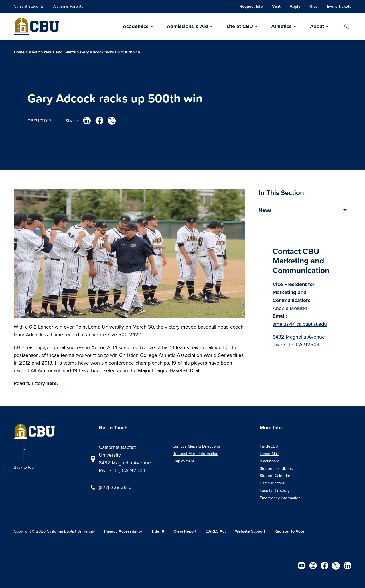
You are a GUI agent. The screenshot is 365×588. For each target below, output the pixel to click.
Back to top (24, 467)
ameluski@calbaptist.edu (300, 324)
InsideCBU (269, 446)
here (52, 383)
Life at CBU (240, 26)
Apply (295, 6)
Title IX (158, 531)
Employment (183, 461)
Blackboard (270, 461)
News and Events (60, 52)
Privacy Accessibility (123, 531)
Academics (136, 26)
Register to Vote (289, 531)
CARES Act (216, 531)
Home (19, 52)
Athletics (281, 26)
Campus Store (272, 483)
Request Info (251, 6)
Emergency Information (280, 498)
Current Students (29, 6)
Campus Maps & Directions (196, 446)
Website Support (250, 531)
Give (314, 6)
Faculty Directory (275, 490)
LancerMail (269, 454)
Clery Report (185, 531)
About (317, 26)
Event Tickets (339, 6)
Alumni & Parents (68, 6)
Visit (276, 6)
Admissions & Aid (187, 26)
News (265, 210)
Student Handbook (276, 468)
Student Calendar (275, 476)
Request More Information (195, 454)
